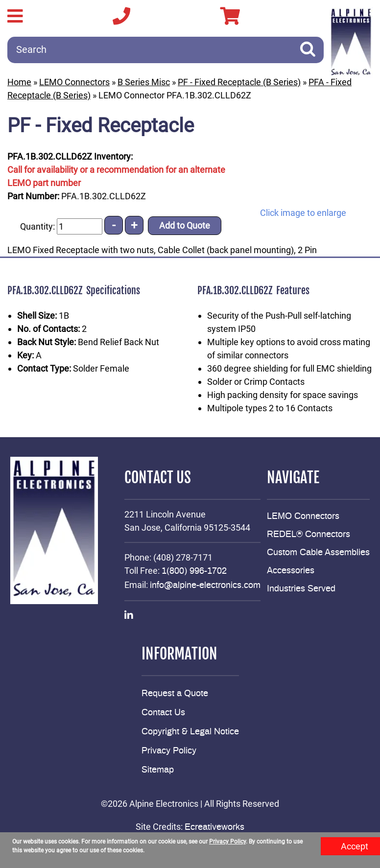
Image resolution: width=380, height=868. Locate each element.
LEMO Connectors (74, 82)
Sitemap (158, 770)
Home (19, 82)
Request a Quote (175, 694)
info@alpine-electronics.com (205, 586)
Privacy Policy (169, 751)
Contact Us (163, 713)
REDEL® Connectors (309, 535)
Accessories (291, 571)
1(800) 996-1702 (194, 571)
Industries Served (301, 589)
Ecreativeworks (214, 827)
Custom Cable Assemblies (318, 553)
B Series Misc (144, 82)
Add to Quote (185, 225)
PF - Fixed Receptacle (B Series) (239, 82)
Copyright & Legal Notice (190, 732)
